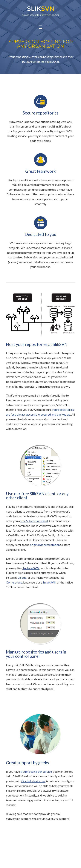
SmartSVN (49, 582)
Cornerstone (14, 582)
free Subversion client (34, 521)
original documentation (45, 545)
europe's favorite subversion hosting (40, 11)
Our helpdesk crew (33, 781)
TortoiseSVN (31, 568)
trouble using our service (36, 771)
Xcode (22, 577)
